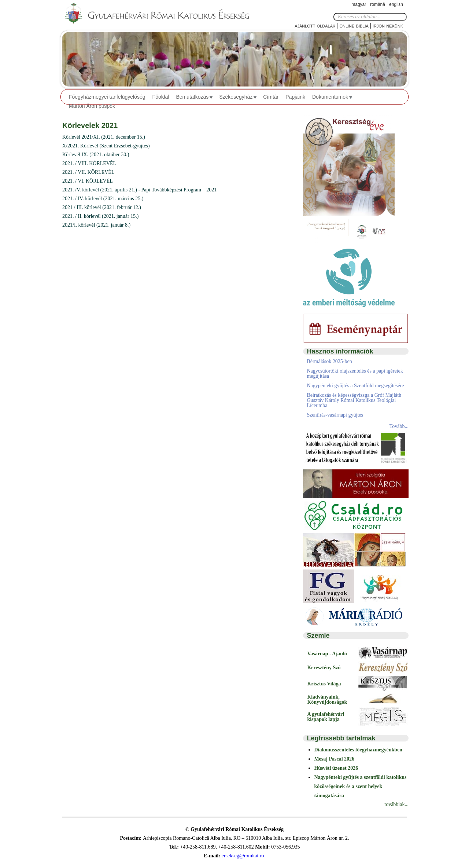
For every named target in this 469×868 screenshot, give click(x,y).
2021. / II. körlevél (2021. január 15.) (100, 216)
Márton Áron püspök (92, 106)
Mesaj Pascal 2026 (334, 759)
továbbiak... (396, 804)
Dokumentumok (330, 97)
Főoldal (161, 97)
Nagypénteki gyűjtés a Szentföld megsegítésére (355, 386)
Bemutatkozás (193, 97)
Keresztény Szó (324, 668)
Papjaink (295, 97)
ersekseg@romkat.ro (243, 856)
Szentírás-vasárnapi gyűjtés (335, 415)
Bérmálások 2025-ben (329, 361)
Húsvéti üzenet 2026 (336, 768)
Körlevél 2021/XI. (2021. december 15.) (104, 137)
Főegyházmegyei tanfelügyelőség (107, 97)
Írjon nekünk (388, 25)
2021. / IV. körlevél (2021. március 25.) (103, 199)
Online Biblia (354, 25)
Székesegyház (236, 97)
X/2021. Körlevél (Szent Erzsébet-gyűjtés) (106, 146)
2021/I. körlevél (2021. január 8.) (96, 225)
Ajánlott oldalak (315, 25)
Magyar (359, 4)
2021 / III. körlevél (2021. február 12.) (102, 207)
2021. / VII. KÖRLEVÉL (88, 172)
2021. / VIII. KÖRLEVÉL (89, 163)
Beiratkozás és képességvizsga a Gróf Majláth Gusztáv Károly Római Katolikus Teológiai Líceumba (354, 400)
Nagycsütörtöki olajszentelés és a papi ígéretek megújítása (355, 373)
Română (378, 4)
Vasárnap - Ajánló (327, 654)
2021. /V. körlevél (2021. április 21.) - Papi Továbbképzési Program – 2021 (139, 190)
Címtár (271, 97)
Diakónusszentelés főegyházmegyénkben (358, 750)
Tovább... (399, 426)
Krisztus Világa (324, 684)
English (396, 4)
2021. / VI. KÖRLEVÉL (88, 181)
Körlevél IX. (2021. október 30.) (96, 155)
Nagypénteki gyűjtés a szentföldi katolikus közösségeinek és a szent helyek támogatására (360, 786)
